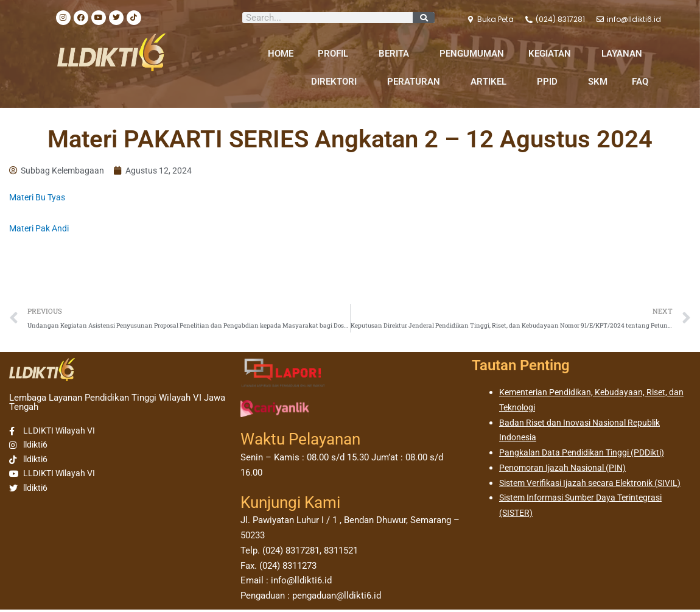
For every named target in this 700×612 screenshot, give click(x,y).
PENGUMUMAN (472, 54)
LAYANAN (625, 54)
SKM (598, 82)
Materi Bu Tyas (39, 199)
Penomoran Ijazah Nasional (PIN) (567, 470)
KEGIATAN (553, 54)
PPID (550, 82)
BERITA (397, 54)
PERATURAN (417, 82)
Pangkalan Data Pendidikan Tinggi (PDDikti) (587, 455)
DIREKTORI (337, 82)
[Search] (424, 18)
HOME (281, 54)
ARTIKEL (492, 82)
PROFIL (336, 54)
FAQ (640, 82)
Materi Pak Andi (41, 230)
